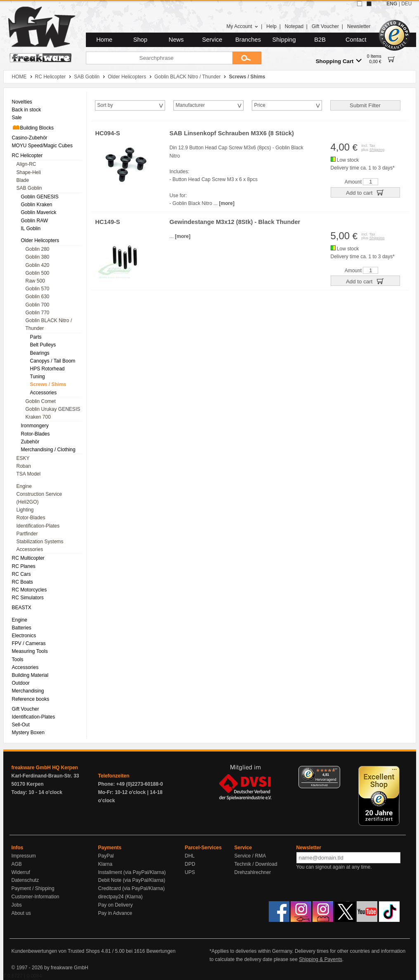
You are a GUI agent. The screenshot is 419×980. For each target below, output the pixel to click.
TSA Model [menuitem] (29, 474)
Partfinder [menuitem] (27, 534)
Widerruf (21, 872)
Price (260, 105)
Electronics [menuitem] (24, 636)
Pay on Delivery (116, 905)
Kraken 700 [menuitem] (38, 417)
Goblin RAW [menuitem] (35, 221)
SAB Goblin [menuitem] (29, 188)
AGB (17, 864)
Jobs (17, 905)
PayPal (106, 856)
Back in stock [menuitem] (27, 110)
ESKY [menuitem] (23, 458)
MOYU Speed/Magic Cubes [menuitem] (42, 146)
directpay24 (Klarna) (121, 897)
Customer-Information (36, 897)
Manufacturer (191, 105)
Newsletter (359, 26)
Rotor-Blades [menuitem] (36, 434)
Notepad (294, 26)
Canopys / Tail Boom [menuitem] (53, 361)
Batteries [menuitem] (22, 628)
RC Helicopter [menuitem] (27, 155)
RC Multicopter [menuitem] (28, 558)
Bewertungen (161, 951)
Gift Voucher (325, 26)
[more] (227, 203)
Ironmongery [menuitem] (35, 426)
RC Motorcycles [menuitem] (30, 590)
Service (212, 40)
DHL (190, 856)
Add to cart (365, 192)
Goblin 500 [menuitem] (38, 273)
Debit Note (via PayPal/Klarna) (132, 880)
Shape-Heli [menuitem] (29, 172)
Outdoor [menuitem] (21, 683)
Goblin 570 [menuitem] (38, 289)
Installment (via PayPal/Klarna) (132, 872)
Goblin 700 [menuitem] (38, 305)
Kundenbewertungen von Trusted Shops (56, 951)
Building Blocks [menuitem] (33, 127)
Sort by (105, 105)
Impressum (24, 856)
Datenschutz (25, 880)
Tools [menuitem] (18, 660)
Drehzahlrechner (253, 872)
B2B (320, 40)
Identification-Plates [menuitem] (38, 526)
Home (104, 40)
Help (271, 26)
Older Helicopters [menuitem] (40, 240)
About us (21, 913)
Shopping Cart (339, 61)
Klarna (105, 864)
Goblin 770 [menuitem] (38, 313)
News (176, 40)
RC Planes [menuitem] (24, 566)
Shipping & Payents (321, 959)
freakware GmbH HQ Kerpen (45, 768)
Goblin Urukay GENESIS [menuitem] (53, 409)
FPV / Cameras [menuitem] (29, 643)
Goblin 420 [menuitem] (38, 265)
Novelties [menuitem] (22, 102)
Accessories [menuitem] (44, 393)
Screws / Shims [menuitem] (48, 384)
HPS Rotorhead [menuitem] (47, 369)
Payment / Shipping (33, 888)
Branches (248, 40)
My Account (242, 26)
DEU (406, 4)
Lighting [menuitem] (25, 510)
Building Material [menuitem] (30, 675)
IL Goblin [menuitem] (31, 229)
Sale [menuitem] (17, 118)
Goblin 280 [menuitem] (38, 249)
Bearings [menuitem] (40, 353)
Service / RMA (250, 856)
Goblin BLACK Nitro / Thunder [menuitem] (49, 324)
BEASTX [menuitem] (22, 608)
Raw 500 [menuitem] (35, 281)
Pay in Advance (115, 913)
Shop (140, 40)
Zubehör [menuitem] (30, 442)
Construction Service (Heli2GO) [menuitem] (39, 498)
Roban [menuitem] (24, 466)
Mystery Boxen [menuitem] (28, 733)
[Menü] (335, 771)
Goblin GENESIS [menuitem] (40, 197)
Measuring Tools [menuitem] (30, 651)
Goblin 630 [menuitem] (38, 297)
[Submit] (247, 58)
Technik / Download (256, 864)
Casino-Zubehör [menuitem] (30, 138)
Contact (356, 40)
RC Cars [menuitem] (21, 574)
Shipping (284, 40)
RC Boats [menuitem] (22, 582)
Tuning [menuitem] (38, 377)
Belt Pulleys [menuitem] (43, 345)
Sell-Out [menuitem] (21, 725)
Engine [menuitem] (24, 486)
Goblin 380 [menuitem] (38, 257)
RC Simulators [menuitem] (28, 598)
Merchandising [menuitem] (28, 691)
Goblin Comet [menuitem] (41, 401)
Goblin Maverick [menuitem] (39, 212)
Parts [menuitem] (36, 337)
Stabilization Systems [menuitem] (40, 542)
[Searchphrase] (159, 58)
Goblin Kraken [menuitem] (37, 205)
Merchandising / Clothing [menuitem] (48, 450)
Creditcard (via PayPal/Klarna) (131, 888)
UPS (190, 872)
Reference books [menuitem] (31, 699)
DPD (190, 864)
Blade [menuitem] (23, 180)
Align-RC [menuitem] (26, 164)
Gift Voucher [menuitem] (26, 709)
